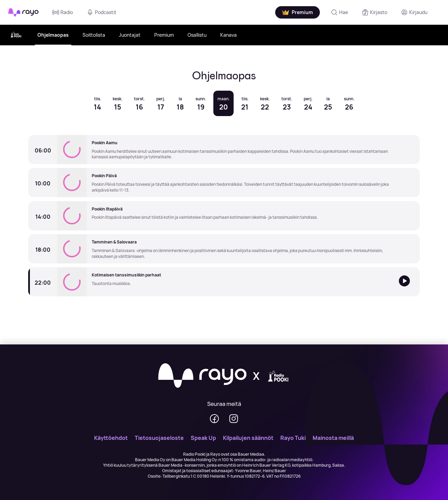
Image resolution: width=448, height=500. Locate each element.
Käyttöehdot (111, 438)
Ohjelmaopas (53, 35)
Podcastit (102, 12)
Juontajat (130, 35)
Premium (164, 35)
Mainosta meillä (333, 438)
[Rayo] (202, 376)
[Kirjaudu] (414, 12)
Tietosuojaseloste (159, 438)
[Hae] (339, 12)
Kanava (228, 35)
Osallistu (197, 35)
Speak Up (203, 438)
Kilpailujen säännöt (248, 438)
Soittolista (94, 35)
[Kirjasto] (374, 12)
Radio (63, 12)
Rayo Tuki (293, 438)
